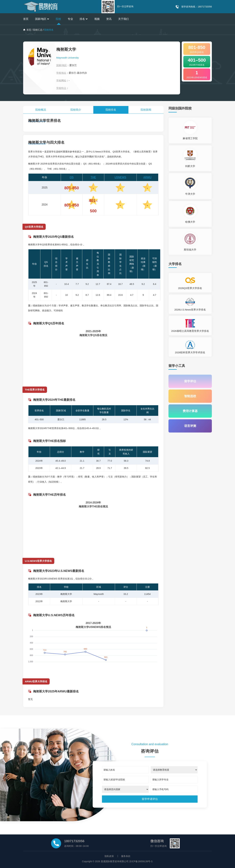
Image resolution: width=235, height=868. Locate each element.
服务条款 (126, 856)
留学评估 (190, 381)
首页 (26, 19)
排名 (84, 19)
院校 (58, 19)
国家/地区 (42, 19)
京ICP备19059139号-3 (141, 861)
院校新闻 (146, 110)
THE (93, 177)
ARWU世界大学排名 (36, 681)
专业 (70, 19)
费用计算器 (190, 411)
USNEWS (120, 177)
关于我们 (123, 19)
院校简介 (76, 110)
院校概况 (41, 110)
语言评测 (190, 426)
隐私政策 (109, 856)
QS (72, 177)
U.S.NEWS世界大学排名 (38, 561)
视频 (97, 19)
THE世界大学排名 (35, 390)
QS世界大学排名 (34, 227)
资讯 (109, 19)
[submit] (150, 799)
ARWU (147, 177)
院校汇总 (38, 30)
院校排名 (111, 110)
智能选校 (190, 396)
